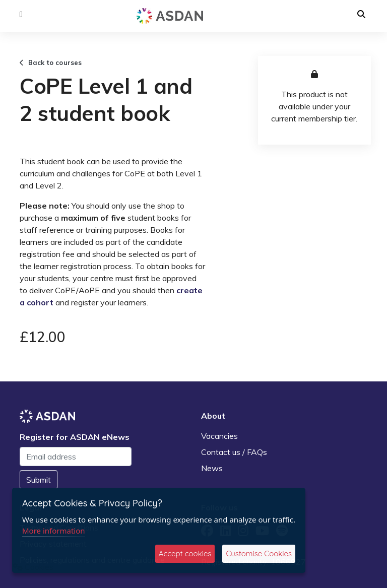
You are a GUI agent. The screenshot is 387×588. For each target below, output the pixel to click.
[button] (21, 15)
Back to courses (51, 62)
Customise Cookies (259, 553)
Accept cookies (185, 553)
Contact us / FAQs (234, 452)
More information (54, 531)
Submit (39, 480)
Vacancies (219, 436)
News (212, 468)
